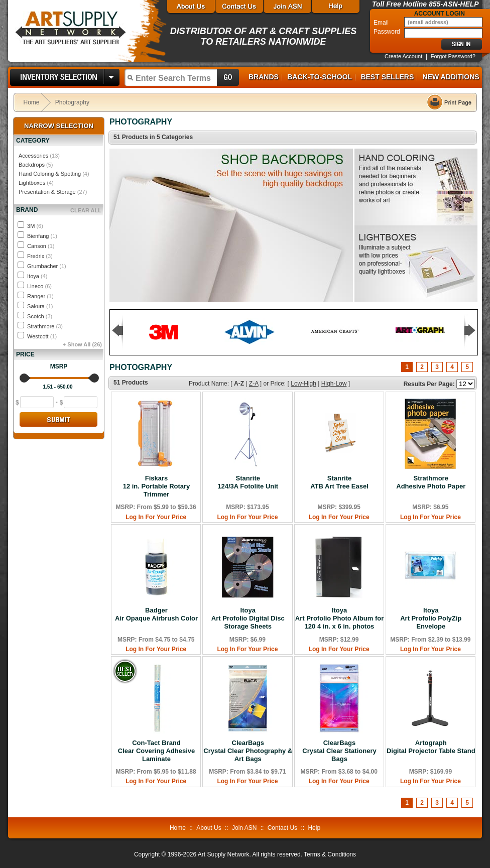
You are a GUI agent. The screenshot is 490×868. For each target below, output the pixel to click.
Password (388, 32)
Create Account (403, 56)
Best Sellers (387, 77)
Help (314, 828)
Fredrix (40, 256)
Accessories (33, 156)
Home (32, 102)
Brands (264, 77)
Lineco (39, 286)
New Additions (451, 77)
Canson (41, 246)
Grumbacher (47, 266)
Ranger (40, 296)
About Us (209, 828)
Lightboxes (32, 183)
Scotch (40, 316)
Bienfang (42, 236)
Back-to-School (320, 77)
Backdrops (32, 165)
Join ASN (244, 828)
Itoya (37, 276)
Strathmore (45, 326)
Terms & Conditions (330, 854)
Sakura (40, 306)
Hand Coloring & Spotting (50, 174)
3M (35, 226)
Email (382, 23)
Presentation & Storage (47, 192)
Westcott (42, 336)
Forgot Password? (453, 56)
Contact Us (282, 828)
